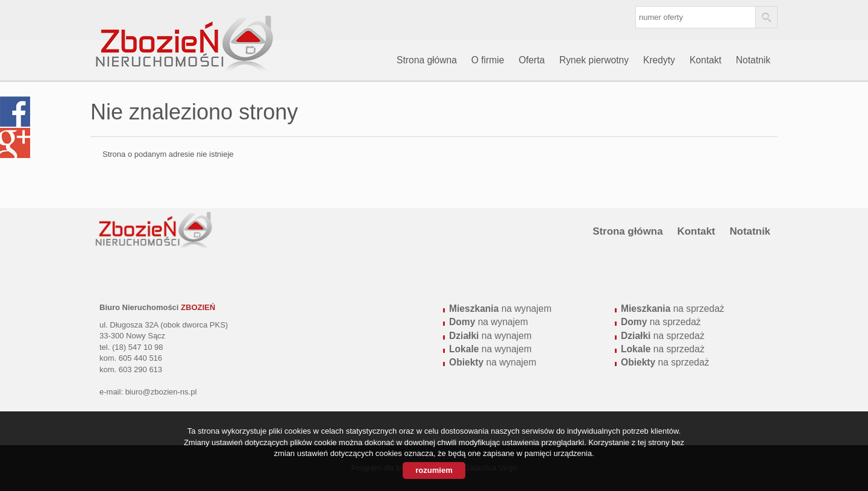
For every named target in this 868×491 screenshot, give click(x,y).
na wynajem (500, 309)
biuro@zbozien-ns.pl (161, 392)
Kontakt (706, 60)
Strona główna (427, 60)
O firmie (488, 60)
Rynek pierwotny (594, 60)
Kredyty (659, 60)
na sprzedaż (673, 309)
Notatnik (753, 60)
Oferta (531, 60)
